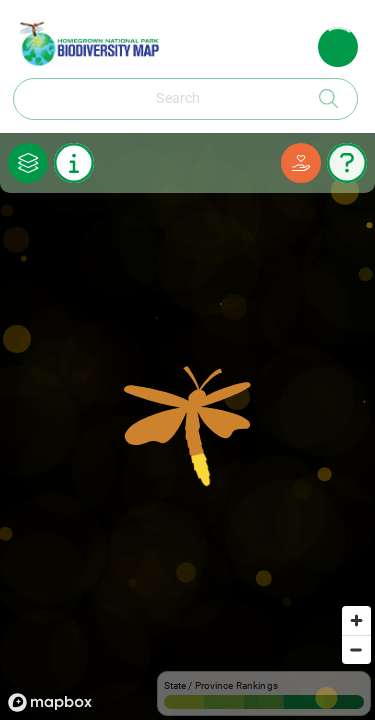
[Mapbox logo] (50, 702)
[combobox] (162, 99)
